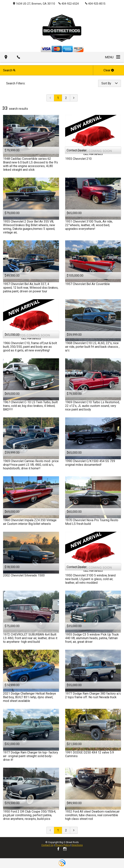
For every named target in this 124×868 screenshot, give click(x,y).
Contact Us (47, 845)
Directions (77, 845)
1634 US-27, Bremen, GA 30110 (34, 4)
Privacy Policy (63, 845)
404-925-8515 (95, 3)
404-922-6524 (69, 3)
